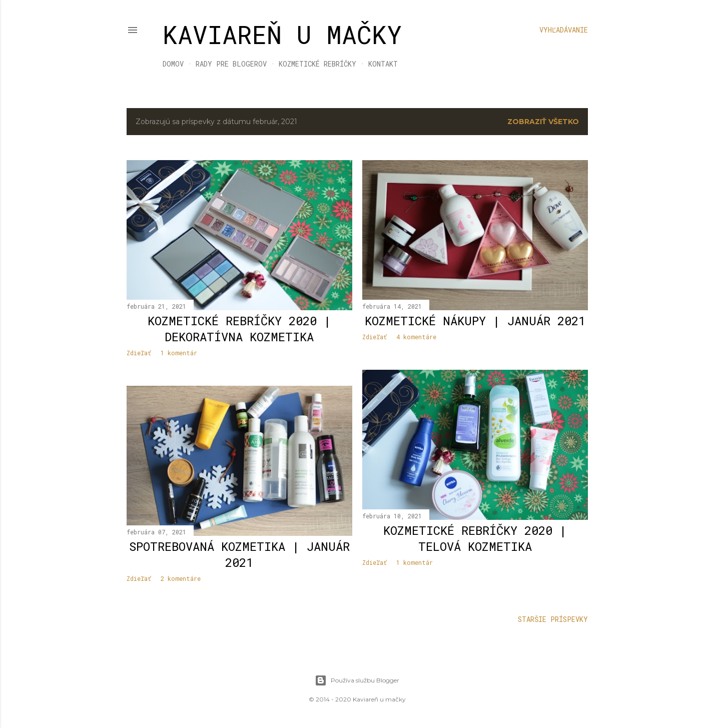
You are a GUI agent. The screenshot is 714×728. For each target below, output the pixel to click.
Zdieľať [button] (139, 353)
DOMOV (173, 64)
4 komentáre (416, 337)
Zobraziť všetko (543, 122)
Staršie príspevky (553, 619)
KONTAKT (383, 64)
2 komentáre (181, 578)
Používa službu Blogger (357, 680)
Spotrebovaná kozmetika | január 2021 (239, 554)
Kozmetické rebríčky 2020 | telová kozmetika (475, 538)
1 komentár (179, 353)
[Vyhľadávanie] (564, 30)
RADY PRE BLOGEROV (231, 64)
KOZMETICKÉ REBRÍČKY (317, 64)
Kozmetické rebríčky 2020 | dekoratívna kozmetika (239, 329)
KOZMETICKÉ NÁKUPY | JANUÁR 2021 (475, 321)
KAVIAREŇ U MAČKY (282, 35)
